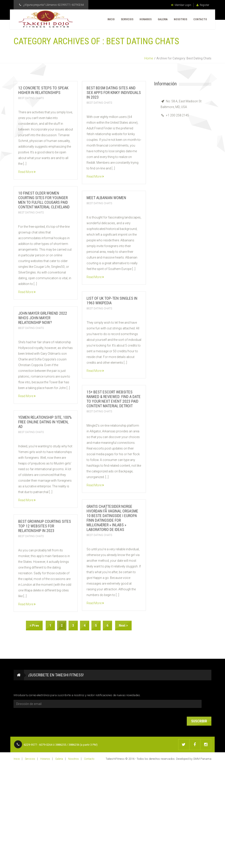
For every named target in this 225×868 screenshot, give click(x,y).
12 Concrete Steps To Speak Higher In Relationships (43, 90)
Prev (34, 626)
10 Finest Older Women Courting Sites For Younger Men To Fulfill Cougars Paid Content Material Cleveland (44, 200)
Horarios (145, 20)
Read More (27, 172)
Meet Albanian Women (106, 198)
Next (123, 626)
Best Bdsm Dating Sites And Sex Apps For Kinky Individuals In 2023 (114, 93)
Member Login (181, 5)
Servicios (126, 20)
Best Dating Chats (31, 98)
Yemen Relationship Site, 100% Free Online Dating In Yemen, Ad (45, 422)
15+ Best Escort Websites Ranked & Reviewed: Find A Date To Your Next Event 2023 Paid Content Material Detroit (114, 399)
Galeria (162, 20)
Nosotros (180, 20)
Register (203, 5)
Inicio (110, 20)
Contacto (200, 20)
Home (149, 58)
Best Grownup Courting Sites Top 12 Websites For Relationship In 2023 (45, 526)
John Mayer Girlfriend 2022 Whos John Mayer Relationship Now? (43, 318)
